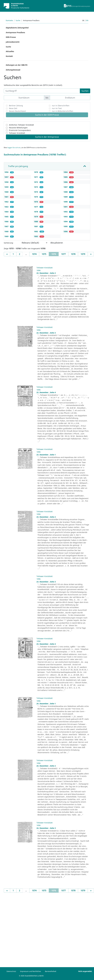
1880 (36, 221)
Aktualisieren (57, 243)
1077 (63, 254)
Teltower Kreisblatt (17, 133)
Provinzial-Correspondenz (20, 130)
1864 (7, 212)
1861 (7, 197)
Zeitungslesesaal (13, 70)
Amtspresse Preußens (15, 32)
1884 (66, 172)
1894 (66, 221)
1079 (83, 254)
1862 (7, 202)
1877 (36, 207)
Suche (18, 20)
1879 (36, 217)
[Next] (91, 254)
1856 (7, 172)
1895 (66, 226)
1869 (7, 236)
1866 (7, 221)
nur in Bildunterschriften (63, 111)
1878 (36, 212)
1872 (36, 182)
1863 (7, 207)
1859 (7, 187)
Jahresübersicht (13, 42)
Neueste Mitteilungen (18, 128)
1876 (36, 202)
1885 (66, 177)
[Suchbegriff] (42, 91)
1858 (7, 182)
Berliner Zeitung (16, 106)
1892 (66, 212)
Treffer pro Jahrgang (18, 166)
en (87, 20)
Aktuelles (10, 51)
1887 (66, 187)
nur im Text (57, 108)
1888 (66, 192)
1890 (66, 202)
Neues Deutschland (17, 111)
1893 (66, 217)
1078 (73, 254)
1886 (66, 182)
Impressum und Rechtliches (31, 971)
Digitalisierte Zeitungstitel (17, 28)
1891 (66, 207)
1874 (36, 192)
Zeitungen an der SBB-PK (17, 65)
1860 (7, 192)
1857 (7, 177)
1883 (36, 236)
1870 (36, 172)
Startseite (9, 20)
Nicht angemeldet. (85, 971)
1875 (36, 197)
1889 (66, 197)
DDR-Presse (11, 37)
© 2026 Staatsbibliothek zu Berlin (31, 976)
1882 (36, 231)
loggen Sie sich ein (14, 148)
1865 (7, 217)
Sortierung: (9, 243)
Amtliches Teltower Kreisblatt (21, 125)
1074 (34, 254)
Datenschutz (11, 971)
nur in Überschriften (61, 106)
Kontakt (9, 56)
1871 (36, 177)
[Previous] (7, 254)
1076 (55, 254)
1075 (44, 254)
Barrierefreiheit (51, 971)
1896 (66, 231)
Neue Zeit (13, 108)
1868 (7, 231)
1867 (7, 226)
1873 (36, 187)
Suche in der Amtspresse (47, 137)
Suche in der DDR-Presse (47, 115)
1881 (36, 226)
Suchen (85, 91)
